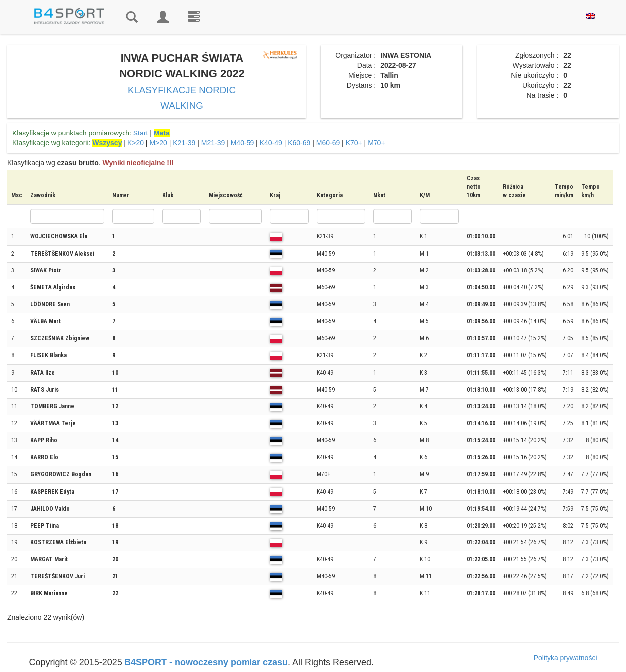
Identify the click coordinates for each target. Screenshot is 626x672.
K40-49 (271, 143)
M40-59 (242, 143)
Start (141, 133)
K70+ (354, 143)
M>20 (158, 143)
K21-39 (184, 143)
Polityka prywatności (565, 658)
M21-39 (213, 143)
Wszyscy (107, 143)
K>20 (136, 143)
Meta (162, 133)
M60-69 (328, 143)
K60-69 (299, 143)
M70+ (376, 143)
